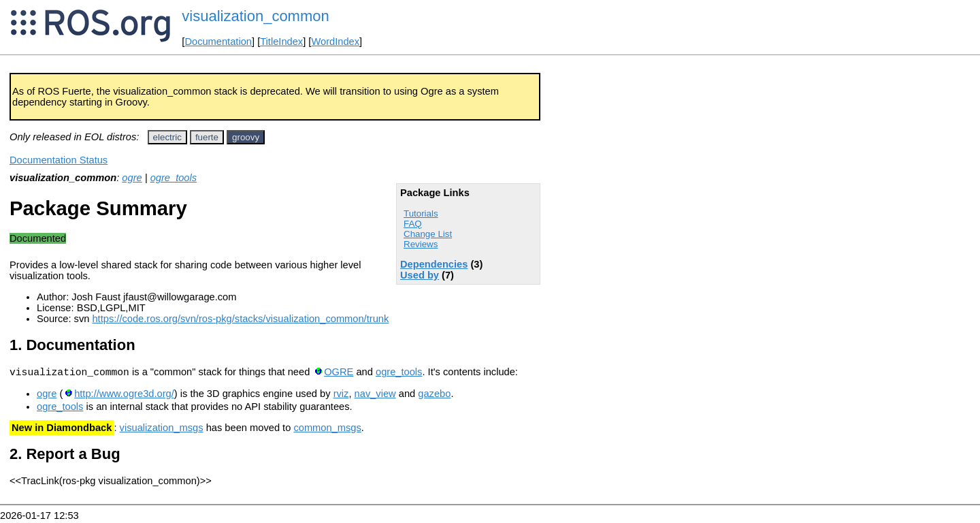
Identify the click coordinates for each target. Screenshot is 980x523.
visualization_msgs (162, 430)
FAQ (413, 224)
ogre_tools (174, 178)
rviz (341, 396)
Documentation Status (59, 160)
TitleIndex (281, 42)
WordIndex (335, 42)
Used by (420, 275)
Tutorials (421, 213)
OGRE (339, 374)
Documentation (218, 42)
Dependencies (434, 264)
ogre (132, 178)
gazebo (434, 396)
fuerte (207, 137)
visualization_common (255, 16)
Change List (428, 234)
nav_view (375, 396)
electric (167, 137)
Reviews (421, 244)
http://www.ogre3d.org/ (124, 396)
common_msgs (327, 430)
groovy (246, 137)
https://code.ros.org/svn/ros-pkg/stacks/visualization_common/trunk (240, 319)
